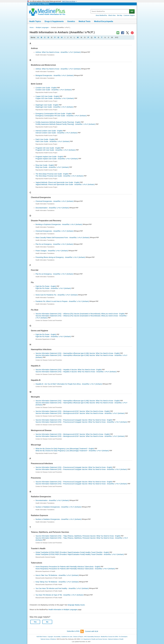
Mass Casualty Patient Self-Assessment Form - (67, 238)
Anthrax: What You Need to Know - (63, 52)
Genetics (71, 21)
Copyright (50, 637)
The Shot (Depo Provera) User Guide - (61, 176)
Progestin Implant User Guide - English (51, 157)
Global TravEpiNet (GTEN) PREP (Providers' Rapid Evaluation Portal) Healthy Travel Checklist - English (74, 552)
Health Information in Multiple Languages (63, 610)
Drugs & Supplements (54, 21)
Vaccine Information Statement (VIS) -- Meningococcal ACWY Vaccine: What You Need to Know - (82, 413)
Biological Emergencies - (59, 75)
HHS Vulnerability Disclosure (92, 637)
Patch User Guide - (54, 141)
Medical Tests (85, 21)
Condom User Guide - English (48, 88)
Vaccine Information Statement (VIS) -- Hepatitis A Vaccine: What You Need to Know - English (70, 370)
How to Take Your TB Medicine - (62, 575)
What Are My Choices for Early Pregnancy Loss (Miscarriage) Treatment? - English (66, 449)
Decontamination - (57, 208)
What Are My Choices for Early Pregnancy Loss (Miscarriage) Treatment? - (74, 451)
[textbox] (110, 11)
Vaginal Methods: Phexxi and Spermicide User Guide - (67, 184)
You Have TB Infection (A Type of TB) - (64, 595)
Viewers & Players (78, 637)
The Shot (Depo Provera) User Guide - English (54, 174)
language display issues (76, 605)
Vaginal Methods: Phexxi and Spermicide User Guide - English (59, 182)
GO (132, 11)
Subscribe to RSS (75, 631)
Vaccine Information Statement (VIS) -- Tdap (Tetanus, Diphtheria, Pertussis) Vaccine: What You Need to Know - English (80, 536)
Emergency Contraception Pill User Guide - (63, 116)
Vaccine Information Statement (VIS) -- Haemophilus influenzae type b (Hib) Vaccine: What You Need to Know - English (79, 353)
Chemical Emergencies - (59, 201)
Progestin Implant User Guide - (58, 159)
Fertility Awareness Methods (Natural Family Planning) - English (60, 122)
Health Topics (35, 21)
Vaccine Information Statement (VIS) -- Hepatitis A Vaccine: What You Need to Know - (78, 372)
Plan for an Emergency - (59, 244)
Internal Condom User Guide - (58, 133)
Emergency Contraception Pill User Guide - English (55, 114)
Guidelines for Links (67, 637)
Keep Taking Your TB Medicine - (62, 582)
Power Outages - (56, 251)
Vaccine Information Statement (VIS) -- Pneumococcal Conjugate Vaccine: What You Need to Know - (83, 422)
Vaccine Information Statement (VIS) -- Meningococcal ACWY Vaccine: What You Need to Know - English (74, 411)
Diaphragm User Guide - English (49, 105)
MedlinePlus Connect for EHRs (109, 637)
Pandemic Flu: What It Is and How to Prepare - (67, 301)
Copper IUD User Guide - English (49, 96)
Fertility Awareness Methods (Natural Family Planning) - (67, 124)
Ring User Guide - (54, 167)
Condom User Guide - (55, 90)
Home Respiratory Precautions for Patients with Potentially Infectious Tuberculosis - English (69, 567)
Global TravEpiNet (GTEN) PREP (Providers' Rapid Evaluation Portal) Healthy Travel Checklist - (81, 554)
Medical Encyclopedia (104, 21)
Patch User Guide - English (47, 139)
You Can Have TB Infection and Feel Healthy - (67, 588)
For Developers (123, 637)
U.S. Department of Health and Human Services (94, 639)
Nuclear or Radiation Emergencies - (63, 507)
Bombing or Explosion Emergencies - (64, 224)
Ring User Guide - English (46, 165)
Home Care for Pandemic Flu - (61, 295)
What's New (112, 15)
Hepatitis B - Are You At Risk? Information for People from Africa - (74, 384)
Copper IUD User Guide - (56, 98)
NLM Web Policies (42, 637)
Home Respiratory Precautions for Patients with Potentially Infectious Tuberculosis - (77, 569)
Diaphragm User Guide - (56, 107)
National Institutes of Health (116, 639)
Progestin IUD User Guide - (57, 150)
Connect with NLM (92, 631)
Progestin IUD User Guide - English (50, 148)
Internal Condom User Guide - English (51, 131)
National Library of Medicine (40, 4)
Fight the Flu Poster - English (47, 286)
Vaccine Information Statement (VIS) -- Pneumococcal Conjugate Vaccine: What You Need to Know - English (75, 420)
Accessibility (57, 637)
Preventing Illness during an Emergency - (65, 257)
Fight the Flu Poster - (55, 288)
